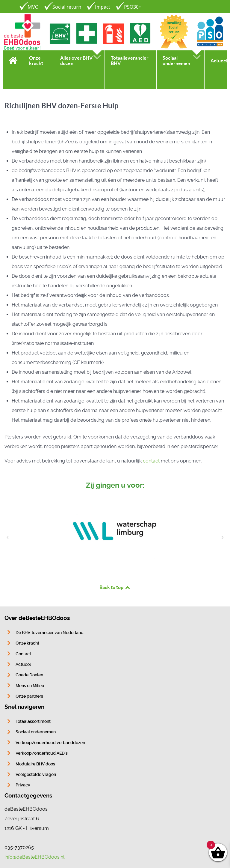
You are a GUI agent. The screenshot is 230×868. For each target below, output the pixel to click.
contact (151, 461)
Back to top (115, 587)
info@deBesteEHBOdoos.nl (34, 857)
